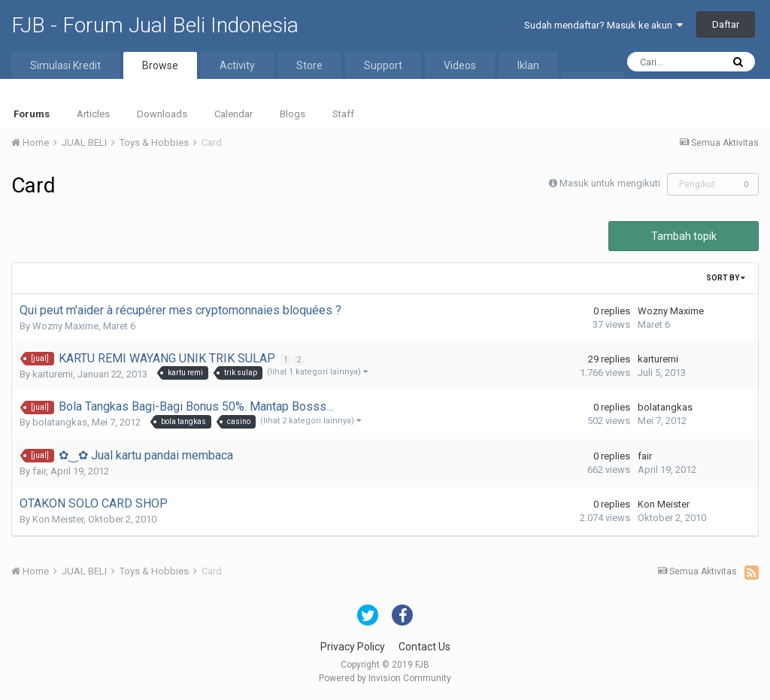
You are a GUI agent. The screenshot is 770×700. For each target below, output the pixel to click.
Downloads (162, 114)
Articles (93, 114)
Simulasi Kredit (65, 65)
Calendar (233, 114)
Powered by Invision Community (385, 678)
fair (39, 471)
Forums (32, 114)
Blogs (293, 114)
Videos (460, 65)
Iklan (528, 65)
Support (383, 65)
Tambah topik (684, 236)
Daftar (726, 24)
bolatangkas (60, 422)
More (593, 85)
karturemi (53, 374)
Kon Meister (58, 519)
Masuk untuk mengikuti (610, 183)
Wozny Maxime (65, 326)
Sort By (726, 278)
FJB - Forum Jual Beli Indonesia (155, 25)
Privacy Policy (353, 647)
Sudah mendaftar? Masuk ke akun (603, 25)
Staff (343, 114)
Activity (237, 65)
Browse (160, 65)
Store (309, 65)
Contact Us (424, 647)
